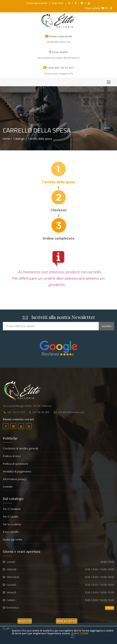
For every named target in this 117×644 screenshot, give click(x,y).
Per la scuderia (12, 524)
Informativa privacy (14, 479)
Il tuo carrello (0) (96, 8)
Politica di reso (12, 456)
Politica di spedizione (15, 464)
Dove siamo (60, 52)
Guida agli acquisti (37, 3)
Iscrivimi (106, 326)
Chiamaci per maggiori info (59, 74)
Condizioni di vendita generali (20, 448)
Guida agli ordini (12, 539)
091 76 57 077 (16, 412)
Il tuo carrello (11, 532)
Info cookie (81, 633)
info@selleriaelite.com (59, 42)
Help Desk (58, 3)
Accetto (25, 621)
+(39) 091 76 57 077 (60, 68)
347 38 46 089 (41, 412)
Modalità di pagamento (17, 471)
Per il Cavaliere (12, 509)
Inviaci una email (61, 36)
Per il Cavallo (11, 517)
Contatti (8, 487)
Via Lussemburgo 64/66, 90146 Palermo (58, 58)
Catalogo (19, 139)
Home (6, 139)
